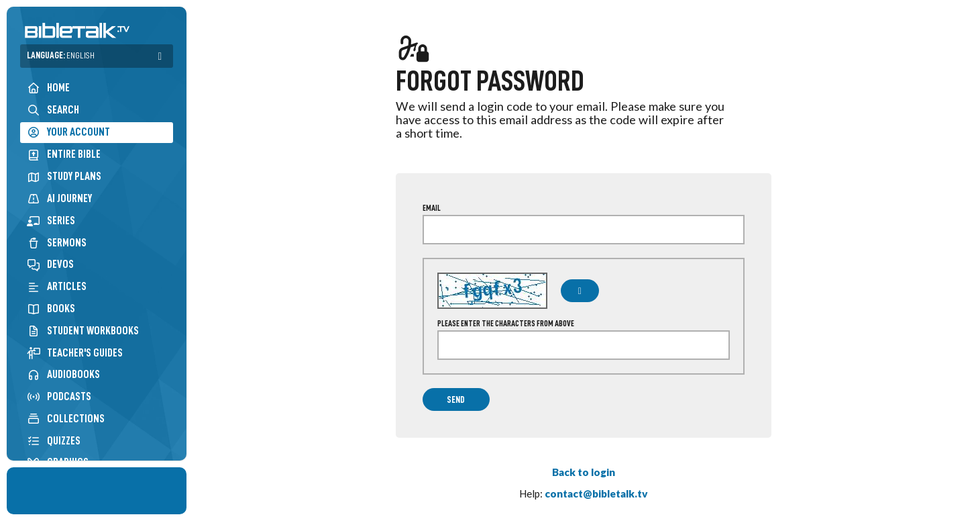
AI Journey (59, 198)
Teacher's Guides (75, 353)
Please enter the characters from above (506, 324)
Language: (61, 55)
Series (51, 221)
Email (432, 208)
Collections (66, 419)
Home (48, 88)
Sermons (57, 243)
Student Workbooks (83, 331)
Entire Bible (64, 154)
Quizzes (54, 441)
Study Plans (64, 176)
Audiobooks (63, 374)
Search (53, 110)
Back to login (584, 472)
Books (51, 309)
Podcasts (59, 396)
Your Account (68, 132)
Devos (50, 264)
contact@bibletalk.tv (596, 493)
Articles (57, 286)
